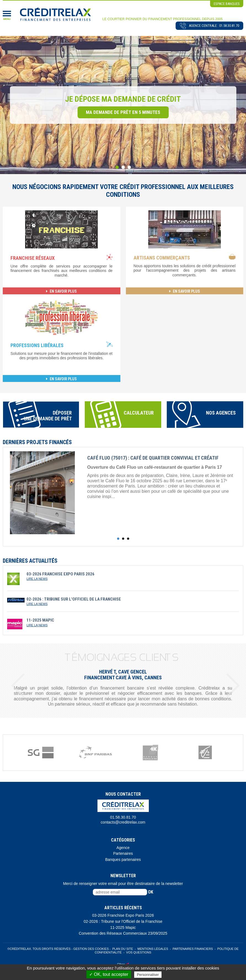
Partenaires (123, 853)
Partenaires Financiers (193, 949)
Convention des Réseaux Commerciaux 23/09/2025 (123, 933)
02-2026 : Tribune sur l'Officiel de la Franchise (123, 921)
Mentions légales (153, 949)
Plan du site (123, 949)
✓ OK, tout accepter (109, 974)
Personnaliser (148, 975)
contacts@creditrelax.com (123, 822)
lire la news (37, 579)
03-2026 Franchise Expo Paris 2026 (123, 915)
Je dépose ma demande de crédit (123, 99)
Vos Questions (139, 952)
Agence (123, 848)
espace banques (227, 4)
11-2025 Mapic (123, 927)
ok (151, 892)
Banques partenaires (123, 860)
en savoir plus (61, 291)
